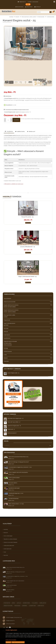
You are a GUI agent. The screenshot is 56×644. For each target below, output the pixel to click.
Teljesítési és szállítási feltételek (10, 539)
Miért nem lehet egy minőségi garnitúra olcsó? (19, 462)
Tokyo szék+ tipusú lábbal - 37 (14, 422)
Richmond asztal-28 (12, 433)
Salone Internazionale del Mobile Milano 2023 (18, 457)
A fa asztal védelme (13, 483)
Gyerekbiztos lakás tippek (14, 488)
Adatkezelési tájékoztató (9, 546)
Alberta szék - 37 (11, 429)
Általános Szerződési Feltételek (10, 542)
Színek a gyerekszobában (14, 478)
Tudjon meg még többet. (11, 640)
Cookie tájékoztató (8, 549)
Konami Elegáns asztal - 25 (13, 373)
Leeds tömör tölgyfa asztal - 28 (14, 426)
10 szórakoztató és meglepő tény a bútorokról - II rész (20, 467)
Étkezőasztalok (41, 17)
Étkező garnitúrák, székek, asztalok (29, 17)
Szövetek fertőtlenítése (14, 499)
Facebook (4, 628)
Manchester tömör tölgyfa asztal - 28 (15, 418)
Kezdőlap (11, 17)
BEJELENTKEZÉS (19, 7)
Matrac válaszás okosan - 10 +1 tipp (16, 504)
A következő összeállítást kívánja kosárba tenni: (16, 110)
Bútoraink (17, 17)
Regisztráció (29, 7)
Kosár (5, 552)
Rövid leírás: (8, 96)
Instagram (7, 628)
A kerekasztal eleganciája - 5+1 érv (16, 493)
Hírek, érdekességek (8, 536)
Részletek (28, 223)
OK (50, 446)
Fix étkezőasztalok (50, 17)
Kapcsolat (38, 7)
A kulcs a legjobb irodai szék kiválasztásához (18, 472)
